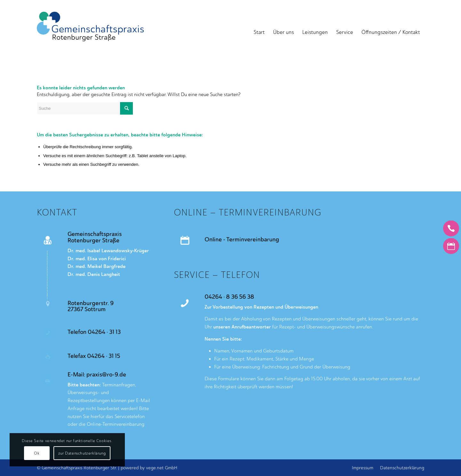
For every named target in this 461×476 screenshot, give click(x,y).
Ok (37, 453)
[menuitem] (259, 32)
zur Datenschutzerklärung (82, 453)
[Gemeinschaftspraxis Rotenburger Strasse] (90, 32)
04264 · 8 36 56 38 (229, 297)
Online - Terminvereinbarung (242, 239)
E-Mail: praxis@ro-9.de (97, 375)
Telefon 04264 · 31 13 (94, 332)
